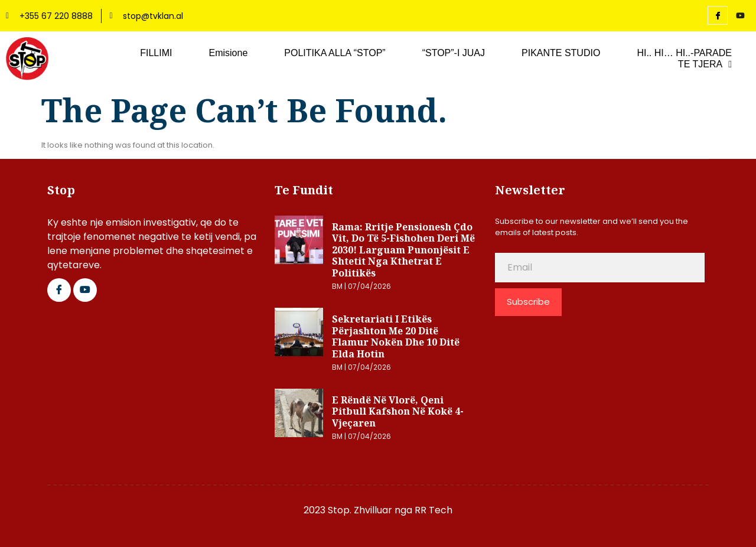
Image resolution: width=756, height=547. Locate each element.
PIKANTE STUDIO (561, 53)
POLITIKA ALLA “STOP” (335, 53)
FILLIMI (156, 53)
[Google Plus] (85, 290)
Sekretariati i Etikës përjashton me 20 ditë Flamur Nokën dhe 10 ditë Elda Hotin (396, 336)
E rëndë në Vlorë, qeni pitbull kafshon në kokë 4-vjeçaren (398, 411)
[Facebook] (718, 15)
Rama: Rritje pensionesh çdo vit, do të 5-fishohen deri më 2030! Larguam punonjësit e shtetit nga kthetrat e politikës (403, 250)
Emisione (228, 53)
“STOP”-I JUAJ (454, 53)
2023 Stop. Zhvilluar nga (359, 510)
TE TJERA (705, 64)
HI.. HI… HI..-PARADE (684, 53)
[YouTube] (740, 16)
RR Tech (434, 510)
